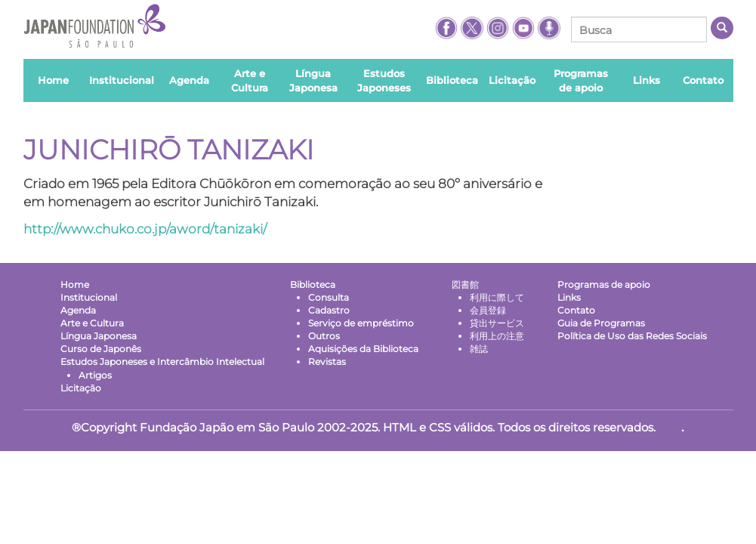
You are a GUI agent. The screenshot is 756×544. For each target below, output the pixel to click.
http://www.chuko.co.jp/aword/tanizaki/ (145, 229)
